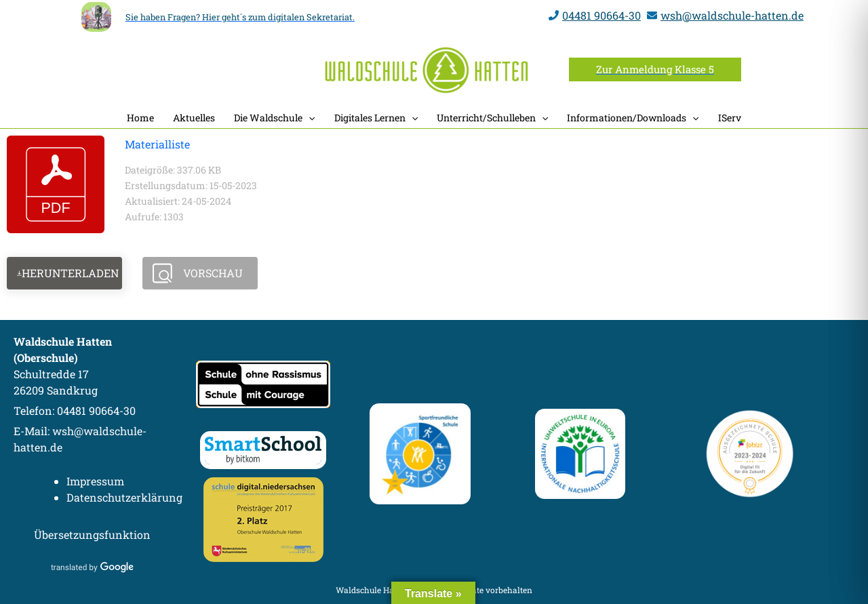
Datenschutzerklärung (124, 497)
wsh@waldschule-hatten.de (732, 15)
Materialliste (157, 144)
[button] (655, 69)
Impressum (95, 481)
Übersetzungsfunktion (92, 535)
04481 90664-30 (601, 15)
